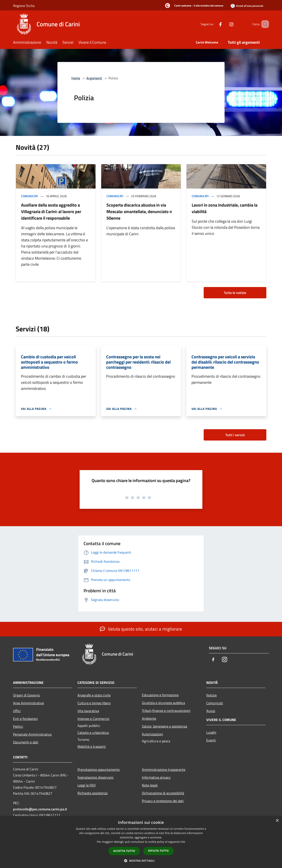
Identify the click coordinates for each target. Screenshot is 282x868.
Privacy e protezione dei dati (163, 801)
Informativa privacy (156, 777)
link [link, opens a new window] (183, 842)
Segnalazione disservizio (95, 777)
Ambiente (149, 718)
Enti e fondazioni (25, 719)
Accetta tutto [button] (124, 851)
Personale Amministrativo (32, 734)
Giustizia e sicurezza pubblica (163, 703)
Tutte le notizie (235, 293)
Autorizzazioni (152, 734)
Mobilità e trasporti (92, 746)
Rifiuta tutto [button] (159, 851)
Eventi (211, 740)
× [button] (277, 821)
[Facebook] (214, 24)
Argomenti (94, 78)
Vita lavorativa (88, 711)
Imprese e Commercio (93, 719)
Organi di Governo (26, 695)
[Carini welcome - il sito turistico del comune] (193, 6)
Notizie (211, 695)
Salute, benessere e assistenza (164, 726)
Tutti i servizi (235, 435)
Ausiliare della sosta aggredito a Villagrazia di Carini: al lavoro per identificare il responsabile (51, 211)
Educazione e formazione (160, 695)
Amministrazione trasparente (164, 770)
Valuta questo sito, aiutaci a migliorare (141, 629)
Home (76, 78)
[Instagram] (225, 24)
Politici (18, 726)
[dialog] (141, 842)
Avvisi (211, 711)
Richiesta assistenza (92, 793)
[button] (141, 861)
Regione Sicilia (24, 6)
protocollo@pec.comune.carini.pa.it (40, 809)
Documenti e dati (26, 742)
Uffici (17, 711)
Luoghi (211, 732)
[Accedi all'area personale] (247, 6)
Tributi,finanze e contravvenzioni (166, 711)
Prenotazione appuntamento (99, 770)
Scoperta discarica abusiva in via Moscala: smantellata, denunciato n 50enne (139, 211)
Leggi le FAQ (87, 785)
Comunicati (30, 196)
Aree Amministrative (29, 703)
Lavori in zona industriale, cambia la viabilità (225, 208)
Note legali (150, 785)
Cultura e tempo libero (94, 703)
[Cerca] (264, 24)
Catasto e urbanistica (93, 733)
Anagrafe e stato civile (94, 695)
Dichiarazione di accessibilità (163, 793)
